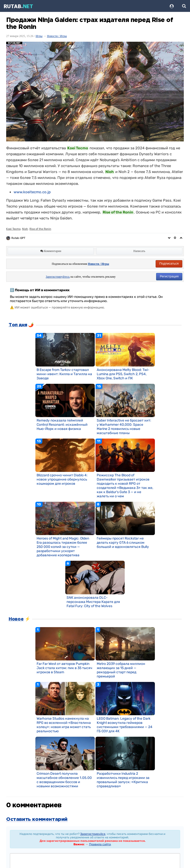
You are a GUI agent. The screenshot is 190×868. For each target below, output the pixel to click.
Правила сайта (100, 844)
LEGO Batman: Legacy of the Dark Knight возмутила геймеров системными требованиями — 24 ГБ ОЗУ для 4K (125, 725)
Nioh (25, 229)
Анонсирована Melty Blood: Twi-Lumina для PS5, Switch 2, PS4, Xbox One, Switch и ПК (123, 374)
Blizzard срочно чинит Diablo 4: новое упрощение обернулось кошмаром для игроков (62, 479)
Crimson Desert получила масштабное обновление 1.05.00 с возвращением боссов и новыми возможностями (64, 780)
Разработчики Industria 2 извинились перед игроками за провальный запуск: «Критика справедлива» (123, 780)
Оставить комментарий (37, 819)
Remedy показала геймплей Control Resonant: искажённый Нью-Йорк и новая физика (62, 425)
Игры (39, 36)
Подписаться (169, 263)
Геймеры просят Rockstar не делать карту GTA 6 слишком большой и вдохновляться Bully (123, 543)
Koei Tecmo (13, 229)
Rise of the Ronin (40, 229)
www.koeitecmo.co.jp (32, 192)
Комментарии (51, 251)
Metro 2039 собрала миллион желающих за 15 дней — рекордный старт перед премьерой (121, 670)
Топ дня (18, 325)
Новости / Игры (57, 36)
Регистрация (169, 276)
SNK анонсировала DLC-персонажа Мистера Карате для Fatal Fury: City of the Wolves (93, 602)
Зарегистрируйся (93, 834)
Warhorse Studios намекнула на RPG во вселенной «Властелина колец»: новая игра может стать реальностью (64, 725)
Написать (139, 251)
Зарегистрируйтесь (58, 277)
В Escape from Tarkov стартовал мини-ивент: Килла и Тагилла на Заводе (64, 374)
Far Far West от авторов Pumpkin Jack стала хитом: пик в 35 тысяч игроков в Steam (64, 668)
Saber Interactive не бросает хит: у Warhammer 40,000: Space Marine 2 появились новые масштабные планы (124, 427)
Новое (16, 619)
